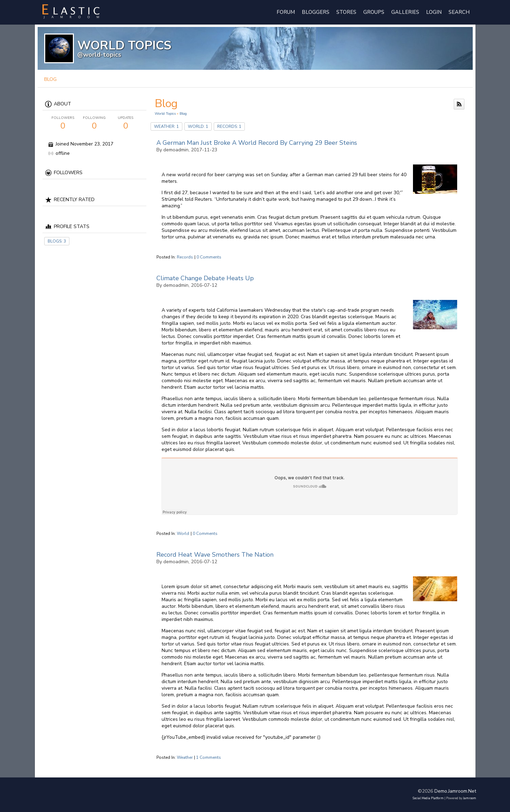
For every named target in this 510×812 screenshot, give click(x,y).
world (183, 534)
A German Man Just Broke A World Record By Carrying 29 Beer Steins (257, 143)
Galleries (405, 12)
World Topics (165, 114)
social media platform (428, 798)
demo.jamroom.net (455, 791)
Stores (346, 12)
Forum (286, 12)
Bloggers (316, 12)
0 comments (209, 257)
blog (50, 79)
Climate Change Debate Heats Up (205, 278)
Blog (183, 114)
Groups (374, 12)
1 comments (209, 757)
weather (185, 757)
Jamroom (470, 798)
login (434, 12)
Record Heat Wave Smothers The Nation (215, 555)
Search (459, 12)
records (185, 257)
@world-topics (99, 55)
